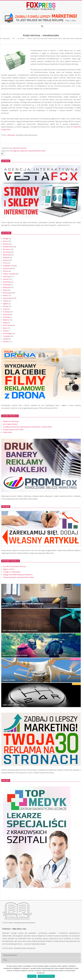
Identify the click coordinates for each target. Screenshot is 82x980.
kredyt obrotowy (64, 38)
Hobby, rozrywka (9, 274)
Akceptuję (32, 976)
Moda (5, 290)
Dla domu (7, 249)
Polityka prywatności (46, 976)
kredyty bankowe (76, 38)
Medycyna (7, 287)
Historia (6, 271)
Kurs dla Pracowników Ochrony (15, 655)
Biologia (6, 238)
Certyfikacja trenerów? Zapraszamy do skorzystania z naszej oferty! (27, 427)
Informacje (7, 276)
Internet (6, 279)
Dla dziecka (7, 252)
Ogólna (6, 304)
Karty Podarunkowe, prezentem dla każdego (20, 631)
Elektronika (7, 255)
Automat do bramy (20, 148)
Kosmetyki (7, 285)
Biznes (22, 38)
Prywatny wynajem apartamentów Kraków (23, 604)
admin (11, 923)
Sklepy (5, 323)
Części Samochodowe (11, 705)
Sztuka (5, 331)
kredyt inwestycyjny (51, 38)
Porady (6, 306)
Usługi (5, 339)
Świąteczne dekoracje (11, 421)
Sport (5, 328)
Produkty (6, 312)
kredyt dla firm (38, 38)
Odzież (5, 301)
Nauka (5, 295)
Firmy (5, 263)
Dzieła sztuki (7, 432)
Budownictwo (8, 247)
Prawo (5, 309)
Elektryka (6, 257)
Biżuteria (6, 244)
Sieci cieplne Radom (10, 424)
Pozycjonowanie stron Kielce (13, 430)
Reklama (6, 320)
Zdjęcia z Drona (9, 680)
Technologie (7, 333)
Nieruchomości (8, 298)
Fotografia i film (9, 266)
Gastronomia (8, 268)
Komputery (7, 282)
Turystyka (6, 336)
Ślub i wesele (8, 325)
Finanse (6, 260)
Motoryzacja (7, 293)
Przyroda (6, 317)
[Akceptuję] (79, 972)
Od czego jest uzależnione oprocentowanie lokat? (28, 151)
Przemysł (6, 314)
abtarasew (11, 135)
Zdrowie (6, 342)
